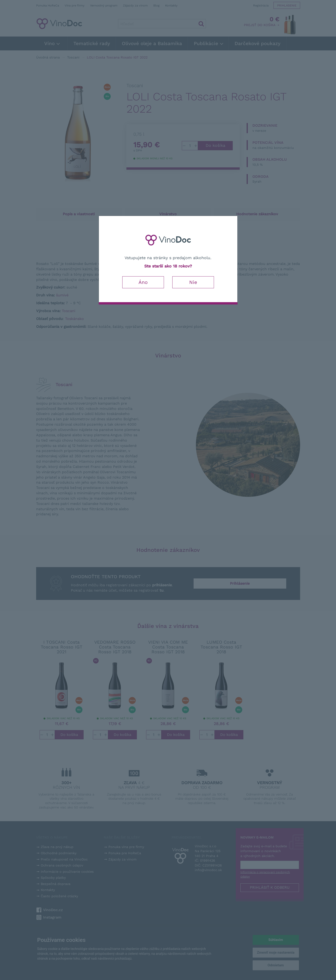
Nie (193, 282)
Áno (143, 282)
